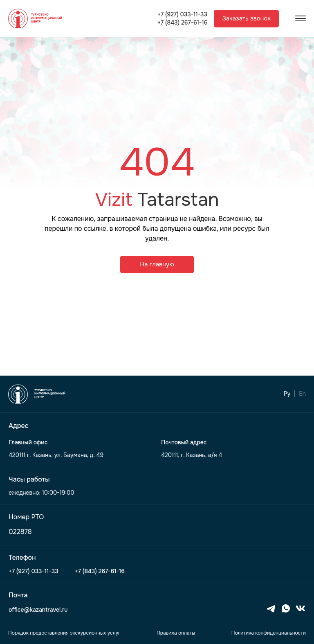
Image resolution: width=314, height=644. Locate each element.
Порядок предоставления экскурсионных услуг (64, 633)
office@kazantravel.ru (38, 610)
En (302, 394)
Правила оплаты (176, 633)
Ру (287, 394)
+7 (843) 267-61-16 (182, 23)
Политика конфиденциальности (269, 633)
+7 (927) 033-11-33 (182, 15)
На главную (157, 264)
